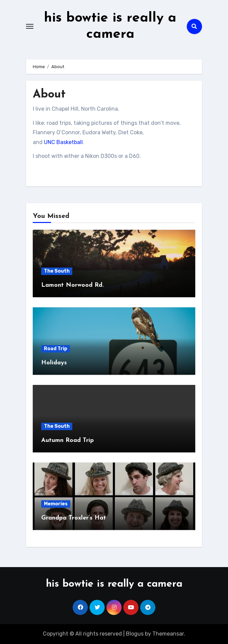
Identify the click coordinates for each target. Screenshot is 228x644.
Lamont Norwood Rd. (72, 285)
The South (57, 271)
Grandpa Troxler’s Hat (74, 518)
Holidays (54, 363)
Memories (56, 504)
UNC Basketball (63, 142)
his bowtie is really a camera (114, 584)
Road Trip (56, 349)
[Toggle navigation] (30, 26)
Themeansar (168, 634)
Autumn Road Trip (68, 440)
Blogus (135, 634)
